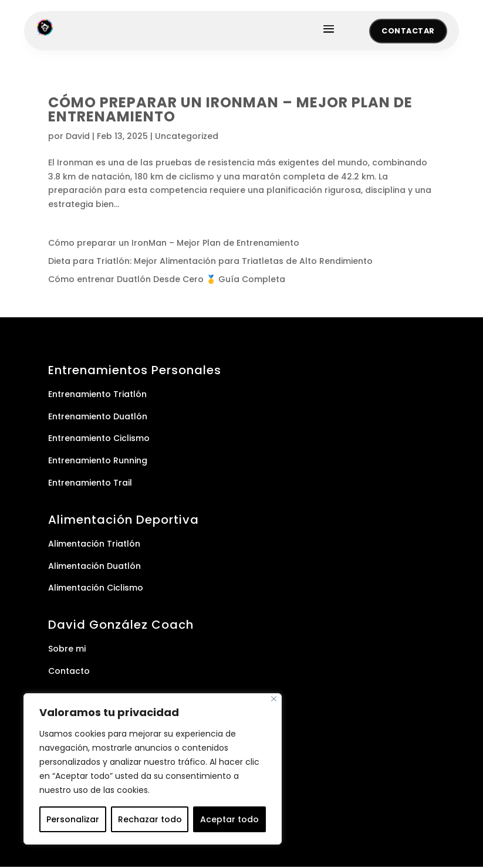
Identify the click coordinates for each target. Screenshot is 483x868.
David (78, 137)
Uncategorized (187, 137)
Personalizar (73, 819)
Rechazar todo (150, 819)
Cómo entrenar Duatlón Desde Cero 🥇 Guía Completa (167, 280)
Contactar (407, 31)
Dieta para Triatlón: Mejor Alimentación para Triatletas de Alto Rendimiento (210, 262)
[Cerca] (274, 699)
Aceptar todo (229, 819)
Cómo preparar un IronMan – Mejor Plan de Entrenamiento (230, 111)
